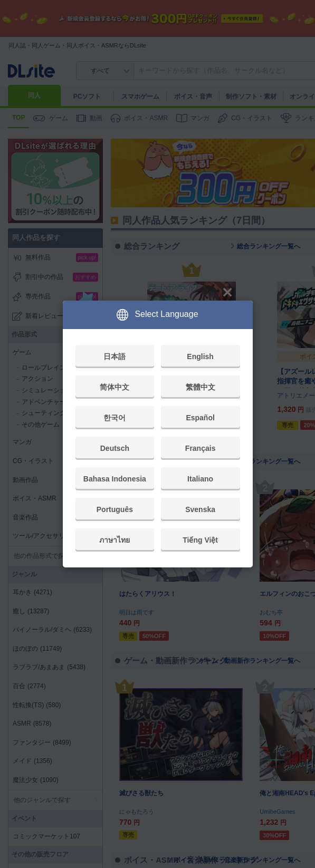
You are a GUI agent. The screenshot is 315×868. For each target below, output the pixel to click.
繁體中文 (201, 387)
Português (115, 509)
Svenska (200, 509)
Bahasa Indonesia (115, 479)
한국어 (114, 418)
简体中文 (114, 387)
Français (201, 448)
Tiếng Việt (200, 540)
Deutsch (115, 448)
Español (200, 418)
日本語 (114, 356)
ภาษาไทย (114, 540)
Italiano (200, 479)
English (200, 356)
